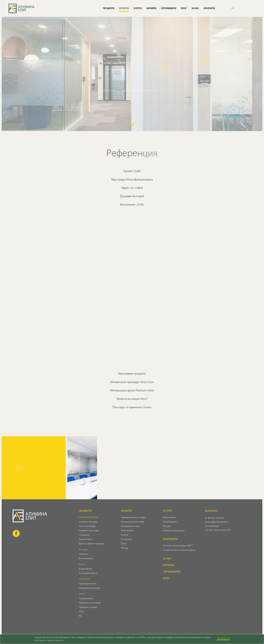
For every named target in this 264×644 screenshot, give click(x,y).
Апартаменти (127, 531)
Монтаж (167, 526)
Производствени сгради (133, 522)
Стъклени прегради (88, 522)
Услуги (138, 8)
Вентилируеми (86, 559)
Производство (170, 522)
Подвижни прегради (89, 531)
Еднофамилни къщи (130, 526)
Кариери (151, 8)
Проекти (124, 8)
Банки (124, 544)
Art (80, 616)
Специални (84, 535)
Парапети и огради (88, 607)
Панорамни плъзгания (89, 588)
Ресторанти (126, 539)
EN (233, 8)
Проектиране (169, 518)
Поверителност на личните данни (179, 550)
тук (62, 641)
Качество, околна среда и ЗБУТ (178, 546)
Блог (184, 8)
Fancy (81, 612)
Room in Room (86, 539)
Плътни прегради (87, 526)
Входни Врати (85, 569)
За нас (195, 8)
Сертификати (169, 8)
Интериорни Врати (88, 573)
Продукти (109, 8)
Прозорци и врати (88, 584)
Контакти (209, 8)
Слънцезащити (86, 599)
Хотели (124, 535)
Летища (125, 548)
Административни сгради (133, 518)
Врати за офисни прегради (92, 544)
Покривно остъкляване (90, 603)
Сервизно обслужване (174, 531)
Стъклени (83, 554)
